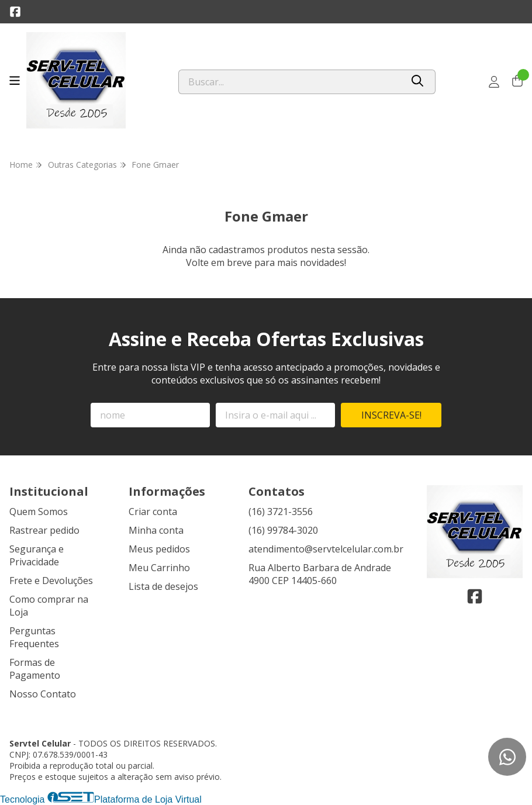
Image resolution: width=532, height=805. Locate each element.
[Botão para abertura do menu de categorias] (15, 81)
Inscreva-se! (391, 415)
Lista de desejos (163, 586)
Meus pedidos (159, 549)
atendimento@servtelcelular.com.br (326, 549)
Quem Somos (39, 512)
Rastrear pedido (44, 530)
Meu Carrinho (159, 568)
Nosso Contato (43, 694)
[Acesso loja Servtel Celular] (494, 82)
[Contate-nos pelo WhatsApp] (507, 757)
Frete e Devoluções (51, 581)
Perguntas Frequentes (34, 637)
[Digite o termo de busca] (290, 82)
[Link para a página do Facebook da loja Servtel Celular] (15, 12)
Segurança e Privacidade (37, 555)
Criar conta (153, 512)
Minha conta (156, 530)
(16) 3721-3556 (281, 512)
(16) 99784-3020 (283, 530)
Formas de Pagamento (35, 669)
